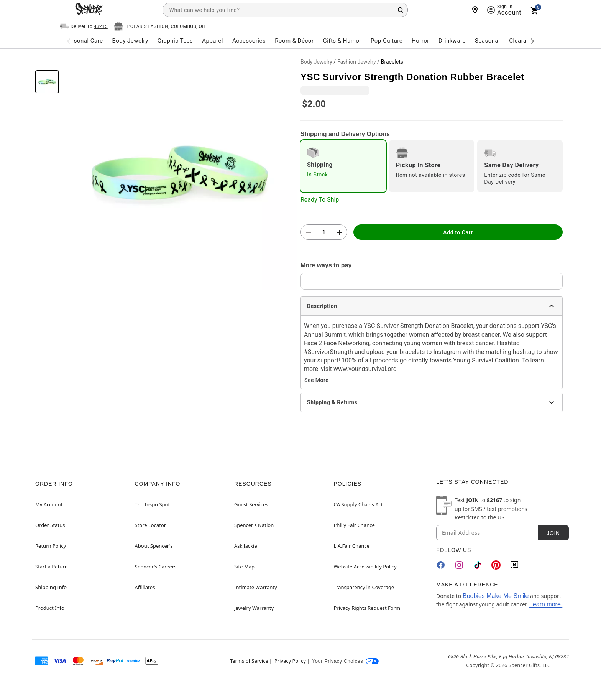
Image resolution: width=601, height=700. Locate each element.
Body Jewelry (316, 62)
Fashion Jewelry (357, 62)
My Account (49, 504)
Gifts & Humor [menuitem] (342, 41)
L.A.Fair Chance (352, 546)
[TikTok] (478, 565)
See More (316, 380)
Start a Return (52, 567)
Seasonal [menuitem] (487, 41)
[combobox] (285, 10)
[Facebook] (441, 565)
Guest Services (251, 504)
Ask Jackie (246, 546)
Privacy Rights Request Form (367, 608)
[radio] (343, 166)
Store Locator (151, 525)
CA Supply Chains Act (358, 504)
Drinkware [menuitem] (452, 41)
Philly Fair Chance (354, 525)
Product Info (50, 608)
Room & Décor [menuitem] (294, 41)
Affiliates (145, 587)
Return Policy (51, 546)
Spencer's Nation (254, 525)
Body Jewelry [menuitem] (130, 41)
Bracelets (392, 62)
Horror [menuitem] (420, 41)
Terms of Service (249, 661)
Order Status (50, 525)
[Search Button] (401, 10)
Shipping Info (51, 587)
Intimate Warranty (256, 587)
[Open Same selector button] (84, 26)
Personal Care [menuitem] (84, 41)
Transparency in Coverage (364, 587)
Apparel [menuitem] (213, 41)
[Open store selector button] (160, 26)
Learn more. (546, 604)
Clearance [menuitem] (523, 41)
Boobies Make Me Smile (496, 596)
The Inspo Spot (153, 504)
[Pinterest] (496, 565)
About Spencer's (154, 546)
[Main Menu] (67, 10)
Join (553, 533)
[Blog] (514, 565)
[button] (180, 173)
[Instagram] (459, 565)
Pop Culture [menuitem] (387, 41)
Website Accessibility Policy (365, 567)
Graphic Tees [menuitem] (175, 41)
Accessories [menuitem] (249, 41)
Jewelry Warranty (254, 608)
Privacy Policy (290, 661)
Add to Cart (458, 232)
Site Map (244, 567)
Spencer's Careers (156, 567)
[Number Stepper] (324, 232)
